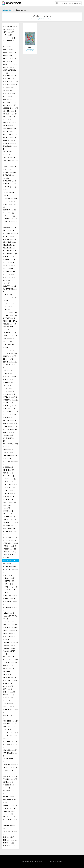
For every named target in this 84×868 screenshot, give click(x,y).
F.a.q (60, 861)
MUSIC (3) (8, 622)
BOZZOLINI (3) (10, 108)
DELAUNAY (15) (10, 251)
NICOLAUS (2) (9, 633)
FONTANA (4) (9, 333)
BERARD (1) (10, 76)
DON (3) (8, 274)
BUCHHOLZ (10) (10, 134)
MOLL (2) (8, 593)
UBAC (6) (8, 782)
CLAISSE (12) (9, 206)
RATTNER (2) (7, 671)
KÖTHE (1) (8, 473)
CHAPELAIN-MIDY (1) (9, 194)
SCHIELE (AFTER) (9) (10, 711)
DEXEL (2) (8, 263)
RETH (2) (8, 686)
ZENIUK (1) (8, 843)
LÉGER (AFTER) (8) (8, 507)
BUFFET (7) (9, 137)
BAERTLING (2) (10, 58)
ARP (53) (7, 55)
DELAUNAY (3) (10, 254)
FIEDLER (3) (9, 324)
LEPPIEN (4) (8, 511)
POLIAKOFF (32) (10, 660)
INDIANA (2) (9, 420)
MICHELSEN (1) (10, 571)
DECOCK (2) (9, 239)
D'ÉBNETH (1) (9, 227)
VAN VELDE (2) (10, 796)
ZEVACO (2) (9, 846)
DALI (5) (8, 230)
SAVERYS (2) (8, 706)
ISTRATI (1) (10, 426)
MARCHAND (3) (10, 543)
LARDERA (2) (9, 490)
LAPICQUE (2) (10, 488)
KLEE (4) (7, 458)
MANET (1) (9, 540)
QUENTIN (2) (10, 663)
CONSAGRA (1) (10, 219)
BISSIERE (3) (9, 93)
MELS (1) (7, 563)
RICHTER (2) (9, 692)
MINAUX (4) (9, 578)
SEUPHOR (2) (10, 724)
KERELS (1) (8, 452)
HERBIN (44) (10, 406)
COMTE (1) (9, 216)
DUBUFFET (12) (10, 286)
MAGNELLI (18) (10, 523)
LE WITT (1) (8, 499)
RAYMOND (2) (10, 677)
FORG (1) (9, 339)
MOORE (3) (9, 599)
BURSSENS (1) (9, 140)
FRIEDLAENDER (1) (8, 346)
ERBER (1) (9, 306)
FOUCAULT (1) (8, 341)
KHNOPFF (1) (10, 455)
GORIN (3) (8, 382)
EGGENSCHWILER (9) (9, 299)
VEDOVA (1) (9, 808)
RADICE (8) (9, 668)
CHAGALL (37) (9, 184)
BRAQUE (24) (10, 114)
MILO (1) (7, 575)
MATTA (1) (9, 561)
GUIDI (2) (8, 391)
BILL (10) (7, 90)
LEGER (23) (9, 502)
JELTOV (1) (8, 432)
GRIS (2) (7, 385)
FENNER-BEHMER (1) (10, 321)
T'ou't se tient (30, 49)
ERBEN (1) (8, 303)
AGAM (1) (8, 32)
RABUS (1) (8, 666)
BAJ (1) (7, 61)
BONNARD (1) (10, 102)
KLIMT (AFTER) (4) (10, 463)
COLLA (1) (8, 213)
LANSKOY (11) (10, 485)
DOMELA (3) (9, 271)
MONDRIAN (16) (10, 596)
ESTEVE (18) (10, 312)
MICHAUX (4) (9, 566)
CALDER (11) (10, 143)
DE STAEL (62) (10, 236)
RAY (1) (7, 674)
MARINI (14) (9, 546)
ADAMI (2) (9, 29)
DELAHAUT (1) (9, 248)
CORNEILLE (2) (10, 223)
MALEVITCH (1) (10, 533)
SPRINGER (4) (10, 746)
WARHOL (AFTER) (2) (9, 827)
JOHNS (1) (8, 435)
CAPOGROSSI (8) (8, 153)
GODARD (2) (9, 376)
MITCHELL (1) (9, 590)
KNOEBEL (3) (8, 467)
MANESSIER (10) (10, 537)
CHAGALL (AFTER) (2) (9, 188)
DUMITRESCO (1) (10, 290)
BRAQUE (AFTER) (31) (9, 118)
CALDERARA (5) (10, 147)
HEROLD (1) (9, 409)
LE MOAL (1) (9, 496)
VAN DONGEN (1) (10, 792)
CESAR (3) (9, 172)
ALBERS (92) (9, 38)
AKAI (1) (7, 35)
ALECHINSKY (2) (10, 42)
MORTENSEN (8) (10, 603)
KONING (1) (8, 470)
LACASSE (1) (9, 479)
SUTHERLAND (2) (10, 754)
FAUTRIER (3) (9, 318)
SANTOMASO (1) (8, 699)
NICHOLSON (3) (10, 630)
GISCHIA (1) (9, 374)
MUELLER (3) (9, 613)
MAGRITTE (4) (10, 526)
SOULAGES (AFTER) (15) (10, 737)
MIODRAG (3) (8, 581)
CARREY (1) (10, 166)
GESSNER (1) (10, 362)
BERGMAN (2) (10, 79)
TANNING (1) (10, 764)
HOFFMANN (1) (10, 412)
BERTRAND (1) (10, 82)
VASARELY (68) (10, 805)
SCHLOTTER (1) (10, 717)
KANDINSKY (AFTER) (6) (10, 445)
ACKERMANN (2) (10, 26)
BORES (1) (9, 105)
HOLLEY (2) (9, 415)
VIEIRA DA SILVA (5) (9, 812)
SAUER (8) (8, 704)
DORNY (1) (9, 277)
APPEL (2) (8, 49)
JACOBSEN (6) (10, 429)
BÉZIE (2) (8, 87)
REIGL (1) (8, 683)
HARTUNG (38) (10, 397)
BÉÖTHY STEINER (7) (9, 71)
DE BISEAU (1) (10, 233)
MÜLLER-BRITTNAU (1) (10, 617)
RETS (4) (7, 689)
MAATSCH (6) (9, 520)
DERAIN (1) (9, 257)
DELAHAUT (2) (9, 245)
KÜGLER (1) (9, 476)
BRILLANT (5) (9, 128)
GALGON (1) (9, 350)
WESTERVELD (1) (10, 833)
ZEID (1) (10, 840)
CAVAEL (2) (8, 169)
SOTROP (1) (7, 730)
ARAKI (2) (10, 52)
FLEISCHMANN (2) (10, 328)
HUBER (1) (7, 417)
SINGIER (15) (10, 727)
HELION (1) (8, 403)
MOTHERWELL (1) (10, 609)
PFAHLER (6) (10, 642)
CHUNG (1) (9, 201)
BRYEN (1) (9, 131)
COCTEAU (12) (10, 210)
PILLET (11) (9, 657)
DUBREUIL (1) (8, 282)
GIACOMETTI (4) (10, 366)
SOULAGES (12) (10, 733)
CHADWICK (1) (9, 176)
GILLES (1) (7, 371)
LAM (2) (8, 482)
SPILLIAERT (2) (10, 741)
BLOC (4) (8, 99)
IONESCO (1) (10, 423)
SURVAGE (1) (10, 750)
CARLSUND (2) (10, 162)
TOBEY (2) (8, 770)
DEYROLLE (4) (9, 265)
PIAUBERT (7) (9, 645)
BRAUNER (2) (9, 123)
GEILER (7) (9, 356)
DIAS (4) (8, 268)
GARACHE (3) (10, 353)
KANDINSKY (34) (10, 439)
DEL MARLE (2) (9, 242)
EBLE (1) (7, 295)
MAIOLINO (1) (9, 528)
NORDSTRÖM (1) (9, 638)
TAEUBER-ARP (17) (10, 760)
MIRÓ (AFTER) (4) (10, 587)
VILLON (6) (9, 817)
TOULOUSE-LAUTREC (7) (10, 775)
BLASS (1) (7, 96)
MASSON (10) (10, 549)
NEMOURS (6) (10, 628)
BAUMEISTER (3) (10, 64)
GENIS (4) (8, 359)
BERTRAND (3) (10, 85)
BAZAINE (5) (9, 67)
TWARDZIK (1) (10, 779)
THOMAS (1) (10, 767)
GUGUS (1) (8, 388)
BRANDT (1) (10, 111)
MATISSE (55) (9, 552)
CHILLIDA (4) (10, 198)
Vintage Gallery (8, 10)
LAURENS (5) (9, 493)
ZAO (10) (8, 837)
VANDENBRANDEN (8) (9, 801)
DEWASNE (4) (9, 260)
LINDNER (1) (9, 517)
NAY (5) (10, 625)
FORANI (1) (10, 336)
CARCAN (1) (9, 158)
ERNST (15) (8, 309)
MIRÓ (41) (8, 584)
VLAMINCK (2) (10, 821)
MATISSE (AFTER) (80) (9, 556)
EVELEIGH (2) (10, 315)
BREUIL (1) (9, 125)
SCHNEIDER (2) (10, 721)
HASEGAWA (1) (10, 400)
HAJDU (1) (9, 394)
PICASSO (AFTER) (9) (9, 652)
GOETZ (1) (8, 379)
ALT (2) (7, 47)
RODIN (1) (9, 695)
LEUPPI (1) (8, 514)
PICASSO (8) (9, 648)
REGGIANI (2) (10, 680)
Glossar (56, 861)
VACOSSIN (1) (9, 786)
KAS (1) (8, 450)
